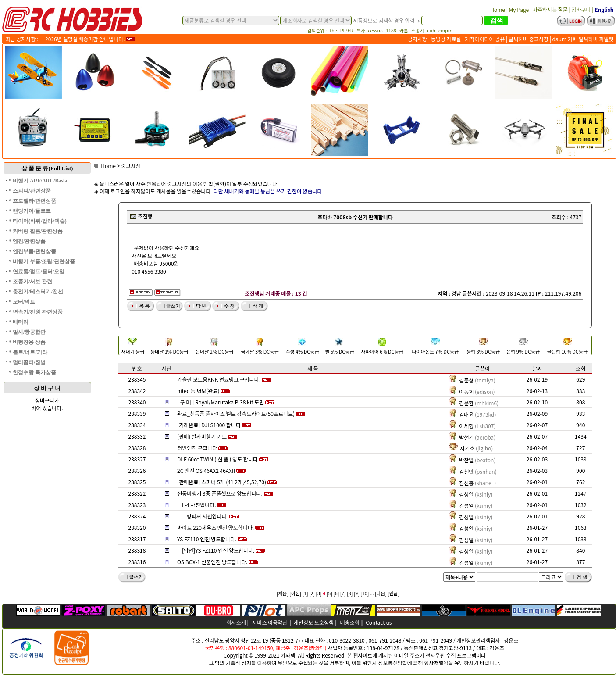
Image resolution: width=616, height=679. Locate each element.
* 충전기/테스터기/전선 (36, 292)
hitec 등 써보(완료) (198, 391)
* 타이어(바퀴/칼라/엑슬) (38, 221)
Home (105, 166)
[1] (305, 593)
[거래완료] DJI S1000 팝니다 (209, 425)
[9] (357, 593)
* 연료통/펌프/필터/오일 (37, 272)
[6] (336, 593)
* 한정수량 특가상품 (32, 372)
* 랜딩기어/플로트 (30, 211)
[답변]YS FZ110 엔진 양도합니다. (218, 550)
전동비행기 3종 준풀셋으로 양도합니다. (220, 493)
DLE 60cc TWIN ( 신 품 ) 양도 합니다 (217, 459)
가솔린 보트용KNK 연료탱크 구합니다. (219, 379)
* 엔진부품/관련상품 (32, 251)
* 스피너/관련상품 (30, 191)
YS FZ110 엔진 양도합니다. (207, 539)
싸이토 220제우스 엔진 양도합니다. (215, 527)
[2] (312, 593)
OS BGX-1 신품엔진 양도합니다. (212, 562)
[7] (343, 593)
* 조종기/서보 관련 (30, 282)
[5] (329, 593)
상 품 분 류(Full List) (47, 168)
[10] (365, 593)
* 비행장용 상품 (27, 342)
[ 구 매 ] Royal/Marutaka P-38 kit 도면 (221, 402)
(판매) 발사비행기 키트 (202, 436)
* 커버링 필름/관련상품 (36, 231)
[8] (350, 593)
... (372, 593)
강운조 (511, 640)
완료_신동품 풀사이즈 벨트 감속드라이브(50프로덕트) (236, 413)
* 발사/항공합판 (27, 332)
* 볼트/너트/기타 (28, 352)
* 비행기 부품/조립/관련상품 (42, 261)
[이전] (295, 593)
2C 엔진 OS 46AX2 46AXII (206, 470)
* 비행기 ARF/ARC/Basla (38, 181)
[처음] (283, 593)
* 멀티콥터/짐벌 (27, 362)
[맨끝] (393, 593)
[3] (319, 593)
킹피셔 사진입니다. (207, 516)
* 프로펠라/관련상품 (32, 201)
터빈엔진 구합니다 (197, 448)
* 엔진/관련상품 (27, 241)
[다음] (381, 593)
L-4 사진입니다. (199, 505)
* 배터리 (19, 322)
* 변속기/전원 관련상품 (36, 312)
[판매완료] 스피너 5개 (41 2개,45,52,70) (222, 482)
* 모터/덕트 (22, 302)
